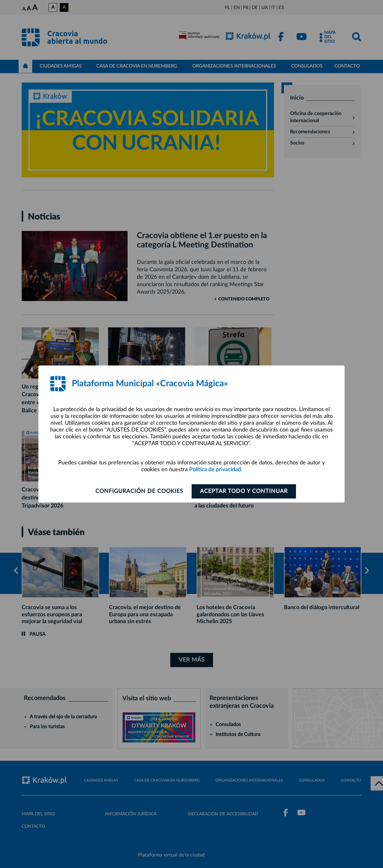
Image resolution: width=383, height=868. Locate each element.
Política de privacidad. (216, 470)
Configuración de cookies (139, 491)
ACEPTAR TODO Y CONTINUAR (244, 491)
